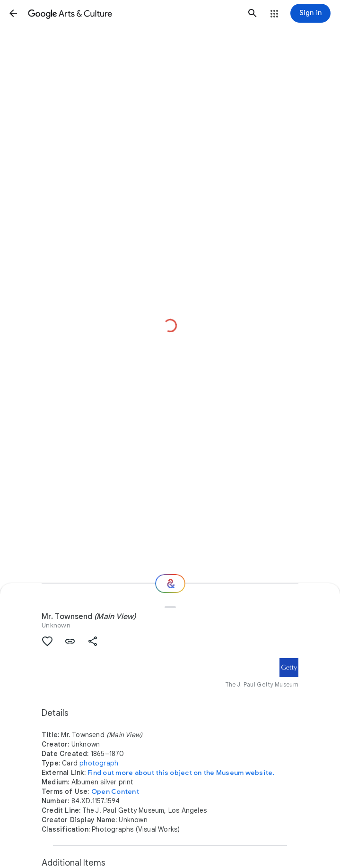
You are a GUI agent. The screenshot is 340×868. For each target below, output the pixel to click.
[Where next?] (170, 584)
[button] (13, 13)
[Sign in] (310, 13)
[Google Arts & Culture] (133, 13)
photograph (99, 763)
